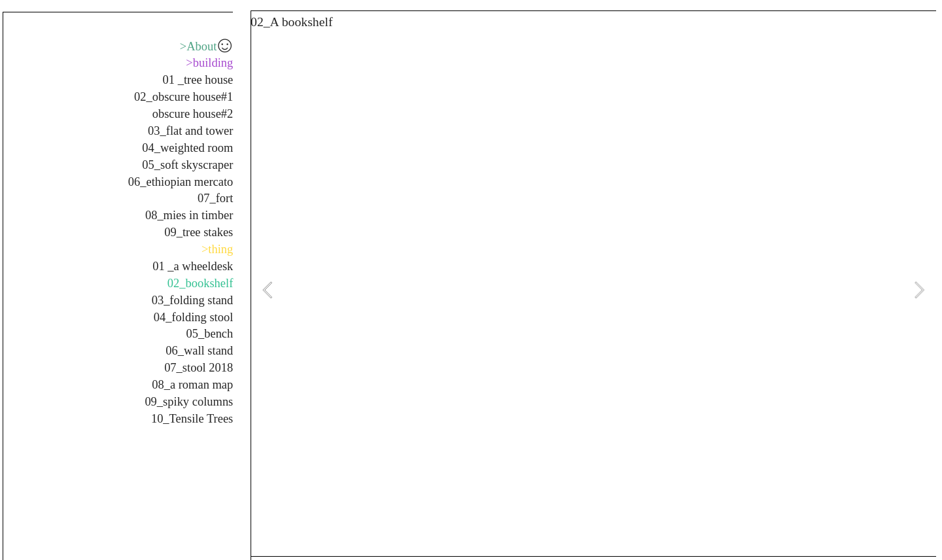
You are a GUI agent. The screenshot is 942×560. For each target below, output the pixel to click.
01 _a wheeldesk (193, 266)
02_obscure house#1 (183, 97)
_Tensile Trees (198, 419)
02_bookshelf (201, 283)
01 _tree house (198, 80)
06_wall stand (199, 351)
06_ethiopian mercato (181, 182)
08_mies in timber (189, 215)
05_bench (210, 334)
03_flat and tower (190, 131)
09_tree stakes (199, 232)
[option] (593, 290)
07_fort (215, 198)
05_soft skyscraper (187, 165)
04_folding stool (194, 317)
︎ (225, 46)
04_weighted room (187, 148)
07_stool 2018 (199, 368)
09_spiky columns (189, 402)
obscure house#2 (193, 114)
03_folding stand (193, 300)
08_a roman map (192, 385)
